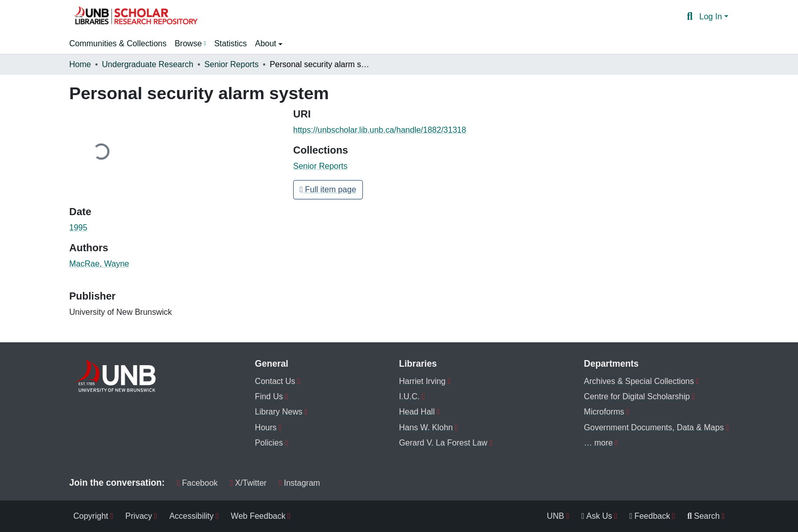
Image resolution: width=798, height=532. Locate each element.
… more (598, 443)
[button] (135, 17)
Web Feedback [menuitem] (258, 516)
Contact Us (275, 381)
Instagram (300, 483)
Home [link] (80, 64)
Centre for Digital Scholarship (637, 396)
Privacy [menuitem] (138, 516)
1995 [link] (78, 228)
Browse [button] (188, 43)
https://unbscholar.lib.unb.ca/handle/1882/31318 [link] (380, 130)
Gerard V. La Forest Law (443, 443)
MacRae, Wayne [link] (99, 264)
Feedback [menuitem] (650, 516)
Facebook (197, 483)
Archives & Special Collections (639, 381)
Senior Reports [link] (232, 64)
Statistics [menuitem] (231, 43)
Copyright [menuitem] (91, 516)
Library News (279, 412)
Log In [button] (712, 17)
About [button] (267, 43)
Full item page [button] (328, 189)
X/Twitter (248, 483)
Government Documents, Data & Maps (654, 427)
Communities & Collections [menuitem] (118, 43)
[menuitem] (190, 44)
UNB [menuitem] (556, 516)
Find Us (269, 396)
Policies (269, 443)
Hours (266, 427)
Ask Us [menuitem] (597, 516)
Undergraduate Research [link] (148, 64)
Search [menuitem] (704, 516)
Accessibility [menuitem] (192, 516)
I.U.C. (409, 396)
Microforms (604, 412)
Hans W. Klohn (426, 427)
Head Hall (417, 412)
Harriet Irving (422, 381)
